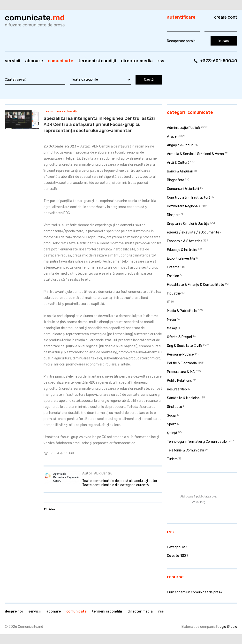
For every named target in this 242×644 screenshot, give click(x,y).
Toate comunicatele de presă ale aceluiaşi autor (120, 481)
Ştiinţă (172, 433)
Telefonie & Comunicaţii (185, 450)
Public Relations (179, 381)
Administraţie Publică (183, 128)
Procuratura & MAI (181, 372)
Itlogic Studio (227, 627)
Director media (137, 61)
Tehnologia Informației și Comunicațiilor (197, 442)
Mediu (171, 320)
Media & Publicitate (182, 311)
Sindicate (174, 407)
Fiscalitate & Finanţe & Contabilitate (196, 285)
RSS (161, 61)
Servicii (13, 61)
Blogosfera (176, 180)
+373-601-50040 (219, 61)
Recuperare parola (181, 41)
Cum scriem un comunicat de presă (195, 592)
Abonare (34, 61)
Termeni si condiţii (97, 61)
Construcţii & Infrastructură (189, 198)
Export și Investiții (181, 259)
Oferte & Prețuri (179, 337)
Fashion (173, 276)
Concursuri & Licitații (183, 189)
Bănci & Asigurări (180, 171)
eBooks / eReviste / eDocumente (193, 232)
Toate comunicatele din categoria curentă (116, 485)
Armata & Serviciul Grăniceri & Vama (195, 154)
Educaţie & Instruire (182, 250)
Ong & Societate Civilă (184, 346)
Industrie (174, 293)
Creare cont (226, 17)
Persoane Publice (180, 354)
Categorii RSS (178, 547)
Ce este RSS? (178, 556)
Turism (172, 459)
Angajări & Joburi (180, 145)
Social (172, 415)
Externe (173, 267)
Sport (171, 424)
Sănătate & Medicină (183, 398)
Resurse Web (177, 389)
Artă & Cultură (178, 163)
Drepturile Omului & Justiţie (188, 224)
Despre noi (14, 611)
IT (168, 302)
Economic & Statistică (185, 241)
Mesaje (172, 328)
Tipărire (49, 509)
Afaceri (173, 136)
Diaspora (174, 215)
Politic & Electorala (182, 363)
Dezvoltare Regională (60, 111)
